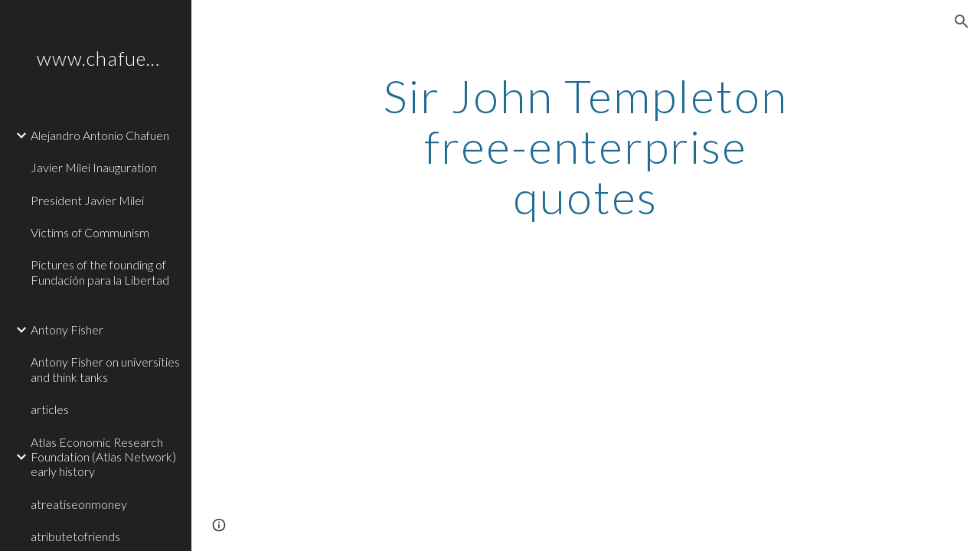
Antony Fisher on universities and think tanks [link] (105, 369)
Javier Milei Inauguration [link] (94, 167)
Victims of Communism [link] (90, 232)
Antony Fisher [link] (67, 329)
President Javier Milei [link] (87, 200)
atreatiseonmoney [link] (79, 504)
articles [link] (50, 409)
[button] (962, 21)
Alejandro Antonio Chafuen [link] (100, 135)
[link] (105, 305)
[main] (585, 146)
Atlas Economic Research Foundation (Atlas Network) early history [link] (103, 457)
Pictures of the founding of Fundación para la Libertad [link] (100, 272)
